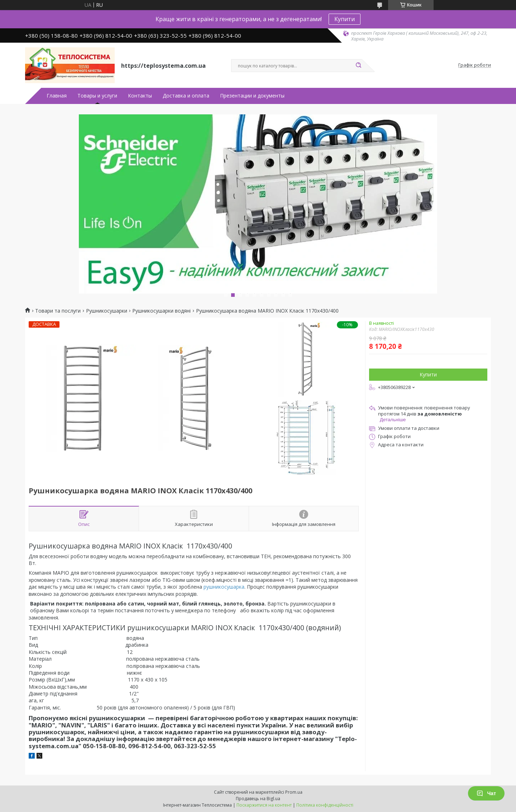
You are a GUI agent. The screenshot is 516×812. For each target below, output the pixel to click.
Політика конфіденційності (325, 805)
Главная (57, 96)
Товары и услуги (97, 96)
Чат (486, 793)
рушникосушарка (224, 587)
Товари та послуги (58, 311)
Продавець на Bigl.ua (258, 799)
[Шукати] (358, 66)
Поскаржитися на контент (264, 805)
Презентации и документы (252, 96)
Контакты (140, 96)
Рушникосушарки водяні (161, 311)
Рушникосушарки (107, 311)
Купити (345, 19)
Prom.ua (294, 792)
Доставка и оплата (186, 96)
